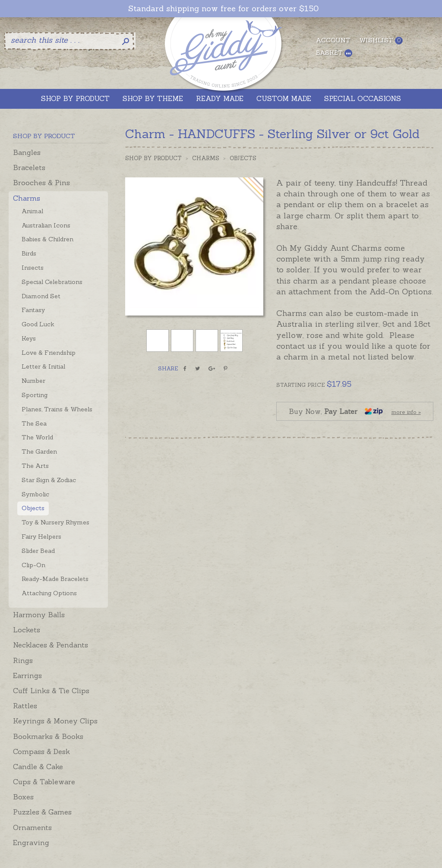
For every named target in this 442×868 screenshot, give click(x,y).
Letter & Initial (43, 366)
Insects (33, 268)
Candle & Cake (38, 767)
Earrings (27, 675)
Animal (32, 211)
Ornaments (32, 827)
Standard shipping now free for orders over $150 (223, 9)
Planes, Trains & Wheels (57, 409)
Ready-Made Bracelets (55, 579)
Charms (27, 198)
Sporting (35, 395)
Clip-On (33, 565)
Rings (23, 660)
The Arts (35, 466)
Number (33, 381)
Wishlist (381, 40)
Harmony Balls (39, 615)
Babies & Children (47, 239)
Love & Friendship (49, 353)
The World (37, 437)
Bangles (27, 152)
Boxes (23, 797)
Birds (29, 253)
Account (333, 40)
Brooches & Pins (41, 183)
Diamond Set (41, 296)
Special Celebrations (52, 282)
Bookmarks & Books (48, 736)
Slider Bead (38, 551)
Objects (33, 508)
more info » (406, 412)
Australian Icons (46, 225)
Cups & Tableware (44, 782)
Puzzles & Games (42, 812)
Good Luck (38, 324)
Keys (29, 338)
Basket (334, 53)
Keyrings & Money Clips (55, 721)
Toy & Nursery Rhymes (55, 522)
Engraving (31, 843)
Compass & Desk (41, 751)
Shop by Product (153, 158)
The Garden (39, 451)
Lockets (27, 630)
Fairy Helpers (41, 537)
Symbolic (35, 494)
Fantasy (33, 310)
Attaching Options (49, 593)
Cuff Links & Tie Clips (51, 691)
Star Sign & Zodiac (49, 480)
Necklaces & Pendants (51, 645)
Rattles (25, 706)
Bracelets (29, 167)
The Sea (34, 423)
